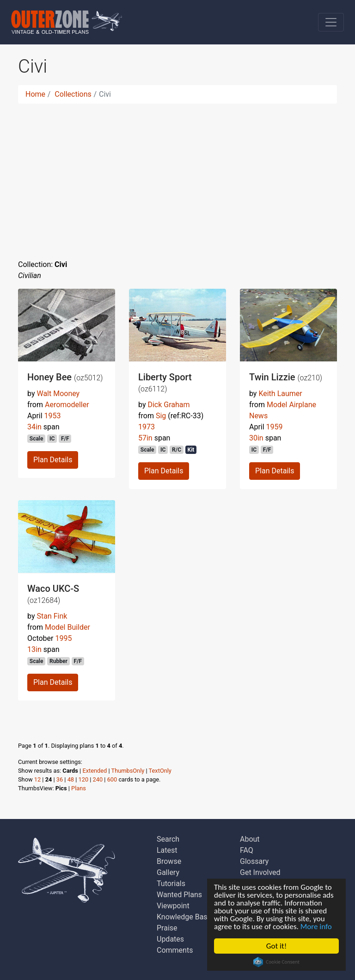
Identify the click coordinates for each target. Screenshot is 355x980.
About (250, 839)
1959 (275, 427)
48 (71, 779)
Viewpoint (173, 906)
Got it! (276, 946)
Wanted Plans (179, 895)
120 (84, 779)
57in (145, 438)
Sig (161, 416)
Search (168, 839)
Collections (73, 94)
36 (60, 779)
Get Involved (260, 872)
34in (34, 427)
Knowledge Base (184, 917)
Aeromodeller (67, 405)
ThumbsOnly (128, 771)
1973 (147, 427)
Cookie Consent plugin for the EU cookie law (276, 962)
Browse (169, 861)
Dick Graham (168, 405)
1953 (53, 416)
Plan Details (53, 460)
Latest (167, 850)
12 (37, 779)
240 (98, 779)
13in (34, 649)
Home (35, 94)
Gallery (168, 872)
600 (112, 779)
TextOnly (160, 771)
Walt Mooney (58, 394)
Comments (175, 950)
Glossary (254, 861)
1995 (63, 638)
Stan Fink (52, 616)
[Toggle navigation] (331, 22)
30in (256, 438)
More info (316, 927)
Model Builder (67, 627)
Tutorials (171, 884)
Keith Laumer (280, 394)
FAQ (247, 850)
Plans (79, 788)
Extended (95, 771)
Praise (167, 928)
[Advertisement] (177, 176)
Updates (170, 939)
